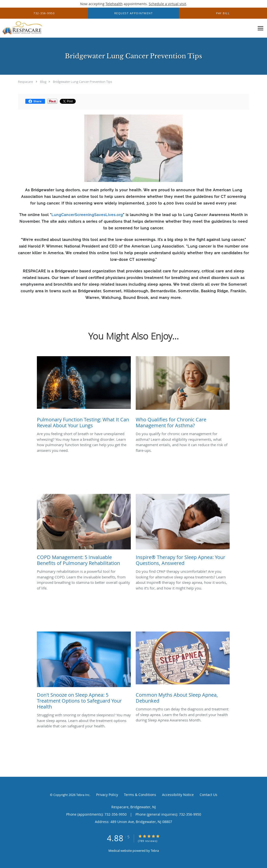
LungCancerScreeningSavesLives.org (87, 215)
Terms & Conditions (140, 795)
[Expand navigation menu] (260, 28)
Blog (43, 82)
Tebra (155, 851)
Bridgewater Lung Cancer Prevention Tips (82, 82)
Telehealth (114, 4)
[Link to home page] (21, 28)
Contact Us (208, 795)
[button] (133, 13)
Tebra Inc (83, 795)
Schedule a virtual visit (167, 4)
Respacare (25, 82)
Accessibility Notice (178, 795)
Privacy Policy (107, 795)
